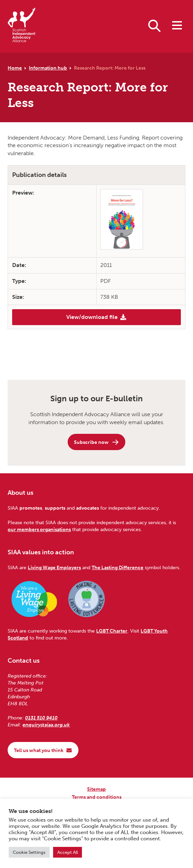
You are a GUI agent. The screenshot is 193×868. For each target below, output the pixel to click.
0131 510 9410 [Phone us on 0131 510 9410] (41, 718)
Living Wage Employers (54, 567)
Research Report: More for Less (110, 68)
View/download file (96, 317)
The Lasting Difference (118, 567)
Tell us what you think (43, 750)
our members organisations (39, 529)
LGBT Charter (112, 631)
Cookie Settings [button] (29, 852)
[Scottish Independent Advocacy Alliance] (22, 26)
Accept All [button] (68, 852)
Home (15, 68)
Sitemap (96, 789)
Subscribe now (97, 442)
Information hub (48, 68)
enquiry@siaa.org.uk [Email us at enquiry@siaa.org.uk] (46, 725)
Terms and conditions (97, 797)
